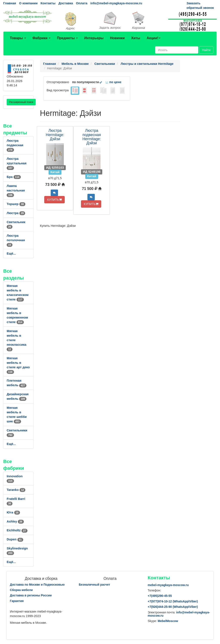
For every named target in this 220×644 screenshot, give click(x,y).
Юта (13, 512)
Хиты (136, 38)
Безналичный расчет (95, 585)
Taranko (16, 490)
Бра (14, 177)
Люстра (16, 213)
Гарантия (17, 601)
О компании (28, 3)
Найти (206, 50)
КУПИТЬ (54, 200)
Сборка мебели (21, 590)
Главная (10, 3)
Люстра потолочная (16, 240)
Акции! (153, 38)
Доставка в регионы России (31, 595)
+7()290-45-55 (160, 596)
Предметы (67, 38)
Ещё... (11, 254)
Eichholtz (17, 530)
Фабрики (41, 38)
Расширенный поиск (21, 102)
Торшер (16, 204)
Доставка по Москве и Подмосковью (37, 585)
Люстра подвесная (15, 145)
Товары (18, 38)
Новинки (117, 38)
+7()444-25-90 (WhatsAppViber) (173, 607)
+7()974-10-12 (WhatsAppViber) (173, 601)
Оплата (82, 3)
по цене (113, 82)
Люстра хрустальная (17, 163)
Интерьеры (94, 38)
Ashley (15, 521)
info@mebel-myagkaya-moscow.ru (116, 3)
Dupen (15, 539)
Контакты (48, 3)
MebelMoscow (168, 621)
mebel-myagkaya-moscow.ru (168, 585)
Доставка (66, 3)
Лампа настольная (16, 190)
